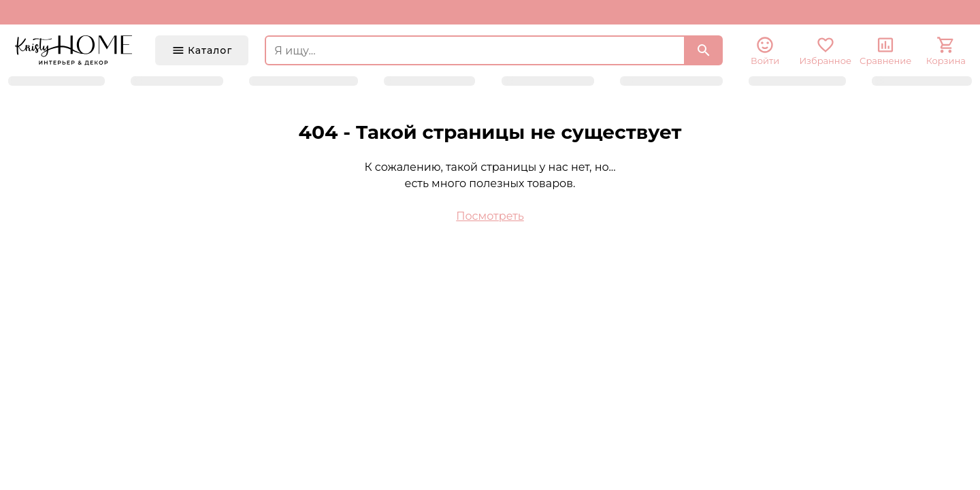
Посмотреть (490, 216)
